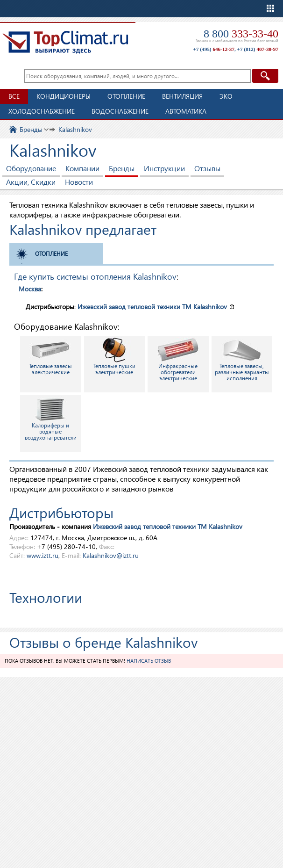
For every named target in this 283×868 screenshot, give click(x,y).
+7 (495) (214, 49)
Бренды (122, 168)
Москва (30, 289)
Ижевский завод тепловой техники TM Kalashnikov (152, 307)
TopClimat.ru (65, 42)
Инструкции (164, 168)
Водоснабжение (120, 111)
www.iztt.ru (42, 555)
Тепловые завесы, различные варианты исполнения (242, 359)
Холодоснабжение (42, 111)
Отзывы (207, 168)
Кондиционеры (64, 96)
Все (14, 96)
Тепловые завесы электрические (50, 356)
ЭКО (226, 96)
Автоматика (186, 111)
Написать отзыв (149, 661)
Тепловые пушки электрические (114, 356)
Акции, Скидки (31, 182)
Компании (82, 168)
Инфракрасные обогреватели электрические (178, 359)
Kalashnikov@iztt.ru (111, 555)
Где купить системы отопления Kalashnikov (95, 276)
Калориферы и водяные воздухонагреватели (51, 419)
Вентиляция (182, 96)
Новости (79, 182)
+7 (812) (258, 49)
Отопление (126, 96)
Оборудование (31, 168)
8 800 (241, 34)
